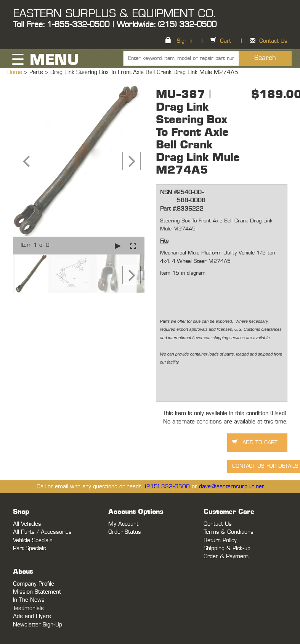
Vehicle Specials (33, 540)
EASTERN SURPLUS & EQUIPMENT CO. (114, 14)
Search (265, 58)
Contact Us (273, 41)
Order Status (125, 532)
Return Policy (220, 540)
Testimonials (28, 608)
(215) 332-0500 (167, 487)
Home (16, 72)
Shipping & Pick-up (227, 548)
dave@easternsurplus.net (231, 487)
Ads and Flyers (32, 616)
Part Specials (30, 548)
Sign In (185, 41)
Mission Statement (37, 592)
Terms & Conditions (229, 532)
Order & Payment (226, 556)
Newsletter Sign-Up (38, 625)
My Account (123, 524)
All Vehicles (27, 524)
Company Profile (34, 584)
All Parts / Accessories (42, 532)
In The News (29, 600)
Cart (225, 41)
